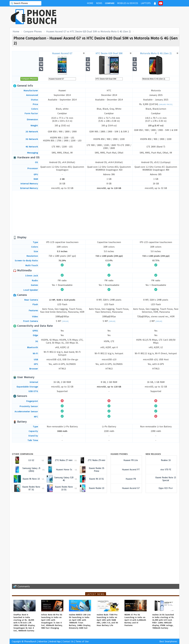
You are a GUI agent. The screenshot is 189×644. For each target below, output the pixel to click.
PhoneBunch (30, 641)
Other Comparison (23, 454)
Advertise (43, 641)
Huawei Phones (119, 454)
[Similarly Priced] (166, 104)
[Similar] (65, 321)
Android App (55, 641)
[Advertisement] (126, 17)
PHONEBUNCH (42, 17)
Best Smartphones (168, 641)
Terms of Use (82, 641)
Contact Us (68, 641)
